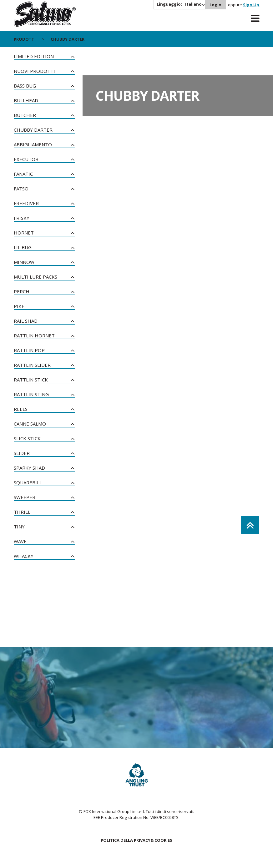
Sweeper (25, 497)
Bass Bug (25, 86)
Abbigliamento (33, 144)
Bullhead (26, 100)
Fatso (21, 189)
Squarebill (28, 482)
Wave (20, 541)
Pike (19, 306)
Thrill (22, 512)
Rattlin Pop (29, 350)
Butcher (25, 115)
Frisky (22, 218)
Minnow (24, 262)
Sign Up (251, 5)
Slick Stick (27, 438)
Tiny (19, 527)
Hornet (24, 233)
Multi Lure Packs (35, 277)
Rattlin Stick (31, 380)
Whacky (24, 556)
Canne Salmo (30, 424)
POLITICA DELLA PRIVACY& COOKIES (136, 840)
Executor (26, 159)
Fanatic (23, 174)
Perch (22, 291)
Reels (21, 409)
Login (215, 5)
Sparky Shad (29, 468)
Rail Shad (26, 321)
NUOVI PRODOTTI (34, 71)
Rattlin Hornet (34, 336)
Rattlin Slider (32, 365)
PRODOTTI (25, 39)
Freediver (26, 203)
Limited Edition (34, 56)
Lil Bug (23, 247)
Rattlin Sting (31, 394)
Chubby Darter (33, 130)
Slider (22, 453)
